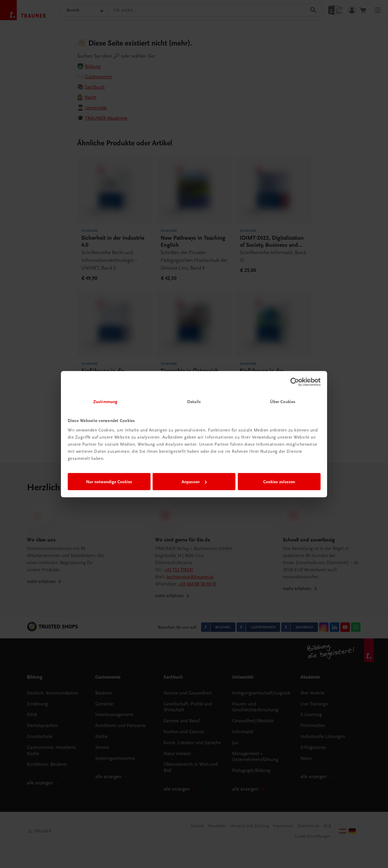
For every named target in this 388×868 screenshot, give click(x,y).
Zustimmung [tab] (105, 401)
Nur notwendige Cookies (109, 482)
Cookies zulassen (279, 482)
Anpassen (194, 482)
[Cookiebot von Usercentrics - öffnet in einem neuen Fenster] (295, 382)
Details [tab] (194, 401)
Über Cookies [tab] (283, 401)
